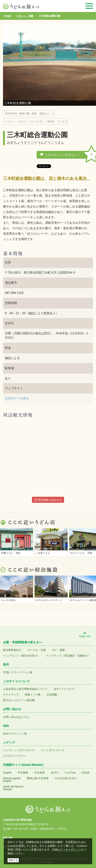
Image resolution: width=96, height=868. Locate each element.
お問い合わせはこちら (16, 717)
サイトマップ (11, 695)
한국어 (55, 773)
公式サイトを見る (17, 398)
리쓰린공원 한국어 (66, 778)
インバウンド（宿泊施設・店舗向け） (68, 656)
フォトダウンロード (52, 750)
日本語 (85, 773)
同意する (13, 860)
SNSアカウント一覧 (15, 734)
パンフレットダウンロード (19, 750)
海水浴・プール (56, 121)
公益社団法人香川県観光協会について (25, 689)
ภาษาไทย (70, 773)
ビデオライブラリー (15, 756)
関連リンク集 (33, 695)
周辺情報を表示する (48, 500)
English (7, 773)
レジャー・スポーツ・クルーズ (22, 121)
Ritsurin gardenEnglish (12, 780)
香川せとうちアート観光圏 (19, 700)
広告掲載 (52, 695)
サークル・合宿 (37, 650)
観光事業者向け (12, 650)
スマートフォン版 (22, 672)
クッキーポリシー (71, 850)
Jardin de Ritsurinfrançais (13, 788)
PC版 (6, 672)
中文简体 (39, 773)
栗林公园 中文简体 (38, 778)
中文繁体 (23, 773)
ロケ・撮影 (58, 650)
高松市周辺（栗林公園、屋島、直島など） (28, 114)
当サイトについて (64, 689)
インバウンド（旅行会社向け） (21, 656)
